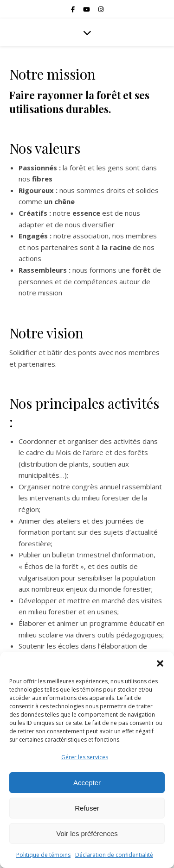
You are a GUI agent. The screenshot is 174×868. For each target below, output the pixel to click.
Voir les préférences (87, 834)
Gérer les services (85, 757)
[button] (160, 663)
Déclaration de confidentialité (114, 855)
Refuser (87, 808)
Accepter (87, 783)
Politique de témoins (43, 855)
